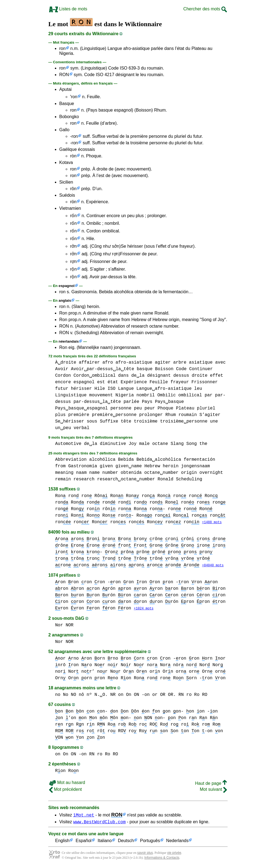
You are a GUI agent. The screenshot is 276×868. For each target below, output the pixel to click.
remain (63, 479)
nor (60, 659)
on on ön (70, 712)
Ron (60, 496)
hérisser (81, 389)
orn (100, 659)
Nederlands (177, 842)
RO (69, 732)
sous (92, 421)
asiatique (201, 363)
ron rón (164, 602)
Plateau (185, 408)
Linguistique (71, 395)
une (214, 421)
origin (189, 473)
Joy (133, 444)
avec (220, 363)
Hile (100, 389)
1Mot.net (84, 816)
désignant (159, 376)
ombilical (190, 395)
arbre (180, 363)
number (110, 473)
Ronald (165, 479)
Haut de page (211, 784)
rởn (73, 246)
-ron (74, 136)
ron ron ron (93, 546)
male (144, 444)
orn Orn (161, 672)
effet (216, 376)
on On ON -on (134, 696)
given (106, 466)
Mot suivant (213, 790)
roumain (188, 415)
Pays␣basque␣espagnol (81, 408)
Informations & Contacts (162, 859)
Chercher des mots (205, 9)
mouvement (101, 395)
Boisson (164, 369)
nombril (146, 395)
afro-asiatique (134, 363)
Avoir (62, 369)
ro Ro (127, 725)
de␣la (138, 376)
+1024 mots (144, 609)
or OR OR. (164, 696)
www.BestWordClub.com (99, 823)
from (60, 466)
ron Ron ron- (142, 509)
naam (81, 473)
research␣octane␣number (126, 479)
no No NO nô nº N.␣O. (81, 696)
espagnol (67, 286)
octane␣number (161, 473)
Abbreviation (71, 460)
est (101, 382)
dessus (181, 376)
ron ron (188, 496)
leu (198, 389)
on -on (207, 712)
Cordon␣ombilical (94, 376)
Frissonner (204, 382)
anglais (65, 300)
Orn (129, 672)
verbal (82, 428)
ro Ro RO (197, 696)
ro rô (96, 732)
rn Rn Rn (203, 719)
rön (73, 202)
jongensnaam (195, 466)
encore (63, 382)
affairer (89, 363)
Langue (126, 389)
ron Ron (156, 496)
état (113, 382)
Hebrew (152, 466)
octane (160, 444)
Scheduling (189, 479)
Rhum (171, 415)
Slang (177, 444)
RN (181, 696)
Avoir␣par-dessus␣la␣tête (103, 369)
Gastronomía (83, 466)
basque (145, 369)
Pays (147, 402)
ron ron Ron (190, 509)
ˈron (74, 97)
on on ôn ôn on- (105, 719)
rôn (73, 189)
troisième (146, 421)
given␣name (129, 466)
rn (59, 725)
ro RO (148, 725)
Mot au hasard (67, 783)
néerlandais (69, 341)
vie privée (174, 854)
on (146, 712)
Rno (113, 679)
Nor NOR (64, 626)
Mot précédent (66, 790)
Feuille (159, 382)
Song (192, 444)
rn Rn (75, 725)
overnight (211, 473)
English (62, 842)
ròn (73, 156)
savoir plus (145, 854)
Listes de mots (68, 9)
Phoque (165, 408)
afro (108, 363)
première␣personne (114, 415)
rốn (73, 216)
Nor (100, 666)
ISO (112, 389)
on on (177, 719)
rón (109, 589)
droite (200, 376)
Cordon (63, 376)
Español (84, 842)
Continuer (201, 369)
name (94, 473)
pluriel (206, 408)
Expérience (134, 382)
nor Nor (119, 666)
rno (73, 659)
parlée (131, 402)
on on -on (197, 732)
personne (121, 408)
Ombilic (166, 395)
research (84, 479)
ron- (126, 516)
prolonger (151, 415)
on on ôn (125, 712)
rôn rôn (151, 552)
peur (150, 408)
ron (62, 48)
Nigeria (125, 395)
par (208, 395)
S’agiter (210, 415)
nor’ (88, 672)
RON (64, 75)
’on (71, 719)
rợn (73, 261)
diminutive (113, 444)
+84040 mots (213, 566)
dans (123, 376)
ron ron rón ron (101, 596)
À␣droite (66, 363)
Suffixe (109, 421)
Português (150, 842)
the (204, 444)
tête (126, 421)
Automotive (68, 444)
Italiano (105, 842)
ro (175, 725)
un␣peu (63, 428)
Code (181, 369)
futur (62, 389)
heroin (171, 466)
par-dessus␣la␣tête (97, 402)
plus (60, 415)
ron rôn (101, 509)
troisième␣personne (184, 421)
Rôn (101, 496)
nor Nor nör (165, 666)
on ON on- (149, 719)
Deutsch (126, 842)
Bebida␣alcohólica (159, 460)
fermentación (199, 460)
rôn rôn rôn (140, 559)
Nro (87, 666)
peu (138, 408)
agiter (163, 363)
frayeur (180, 382)
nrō (60, 666)
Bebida (126, 460)
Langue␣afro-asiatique (164, 389)
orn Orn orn (207, 672)
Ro (112, 725)
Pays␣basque (170, 402)
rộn (73, 269)
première (79, 415)
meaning (64, 473)
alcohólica (102, 460)
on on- (97, 712)
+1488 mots (212, 523)
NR (113, 696)
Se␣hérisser (70, 421)
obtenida (131, 473)
